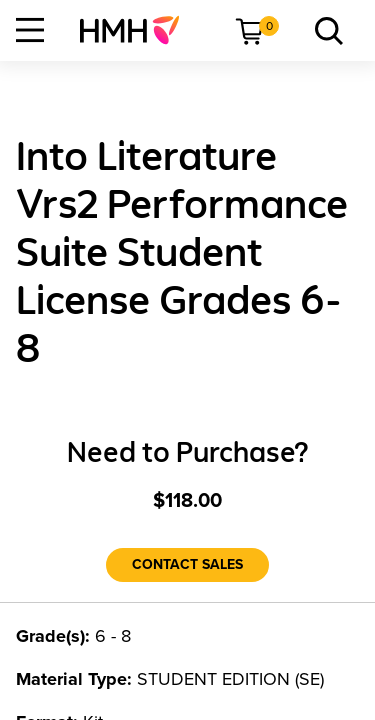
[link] (137, 30)
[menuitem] (137, 30)
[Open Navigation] (30, 30)
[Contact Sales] (187, 565)
